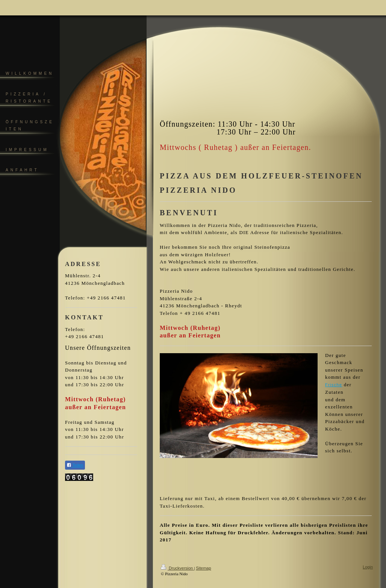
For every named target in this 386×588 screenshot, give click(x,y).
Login (368, 567)
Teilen (75, 465)
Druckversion (177, 568)
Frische (334, 385)
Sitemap (203, 568)
